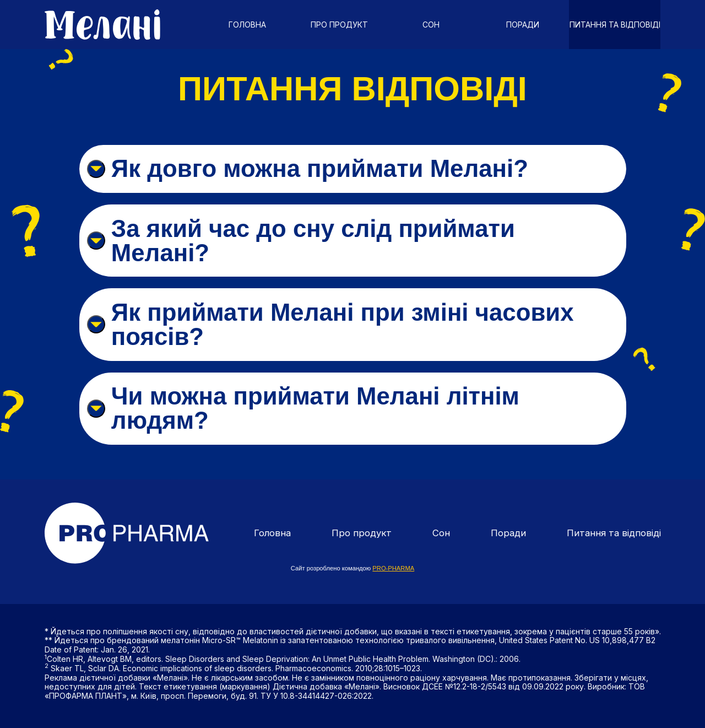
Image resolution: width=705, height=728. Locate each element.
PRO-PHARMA (393, 564)
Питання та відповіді (615, 25)
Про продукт (339, 25)
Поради (523, 25)
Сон (431, 25)
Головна (247, 25)
